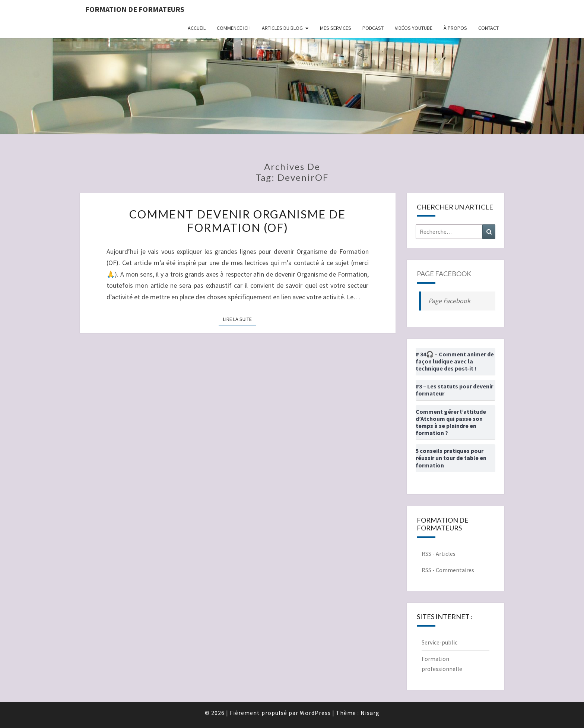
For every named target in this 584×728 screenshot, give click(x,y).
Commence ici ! (234, 28)
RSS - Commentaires (448, 570)
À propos (455, 28)
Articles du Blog (282, 28)
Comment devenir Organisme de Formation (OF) (237, 221)
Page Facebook (444, 274)
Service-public (439, 642)
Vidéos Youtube (414, 28)
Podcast (373, 28)
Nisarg (370, 713)
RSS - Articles (439, 554)
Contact (488, 28)
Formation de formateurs (135, 9)
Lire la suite (240, 319)
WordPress (315, 713)
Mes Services (336, 28)
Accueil (197, 28)
